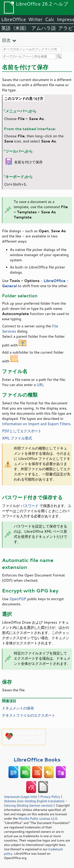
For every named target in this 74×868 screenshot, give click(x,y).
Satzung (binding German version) (28, 805)
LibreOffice (14, 19)
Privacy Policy (50, 797)
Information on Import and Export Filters (36, 424)
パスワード (30, 506)
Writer (35, 19)
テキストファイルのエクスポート (29, 715)
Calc (50, 19)
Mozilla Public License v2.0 (38, 818)
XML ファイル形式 (17, 438)
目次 (6, 40)
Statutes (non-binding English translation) (34, 801)
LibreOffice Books (37, 759)
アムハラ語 (44, 28)
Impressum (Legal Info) (21, 797)
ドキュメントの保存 (18, 708)
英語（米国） (15, 28)
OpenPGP (18, 599)
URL (40, 385)
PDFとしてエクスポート (22, 431)
